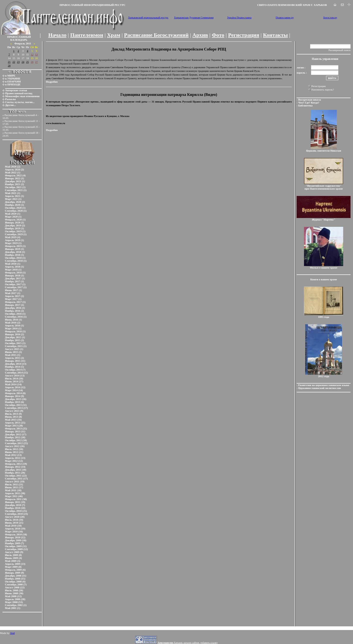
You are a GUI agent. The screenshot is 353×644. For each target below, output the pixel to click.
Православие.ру (285, 17)
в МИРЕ (10, 76)
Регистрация (244, 35)
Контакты (275, 35)
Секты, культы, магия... (20, 102)
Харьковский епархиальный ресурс (148, 17)
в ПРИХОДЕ (13, 84)
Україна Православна (239, 17)
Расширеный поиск (340, 50)
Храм (113, 35)
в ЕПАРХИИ (13, 81)
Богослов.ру (330, 17)
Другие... (11, 105)
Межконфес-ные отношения (22, 96)
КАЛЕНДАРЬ (19, 40)
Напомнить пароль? (323, 90)
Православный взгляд (19, 93)
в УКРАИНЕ (13, 78)
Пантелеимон (87, 35)
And (12, 633)
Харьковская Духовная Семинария (194, 17)
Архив (200, 35)
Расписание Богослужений (156, 35)
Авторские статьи (16, 90)
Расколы (10, 99)
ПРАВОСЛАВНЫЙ (19, 37)
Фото (218, 35)
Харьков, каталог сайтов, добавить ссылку (188, 643)
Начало (57, 35)
